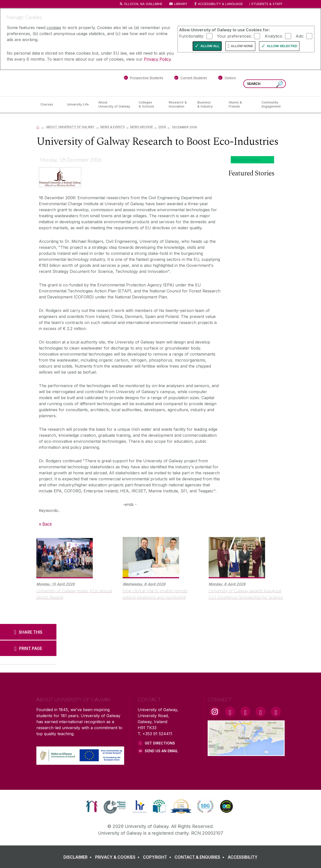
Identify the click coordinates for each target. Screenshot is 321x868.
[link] (92, 806)
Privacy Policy (157, 59)
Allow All (210, 46)
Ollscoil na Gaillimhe (143, 4)
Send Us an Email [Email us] (161, 751)
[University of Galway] (73, 83)
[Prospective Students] (143, 79)
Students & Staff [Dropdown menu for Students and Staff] (267, 4)
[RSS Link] (276, 712)
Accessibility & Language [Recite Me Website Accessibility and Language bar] (218, 4)
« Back (45, 524)
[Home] (38, 127)
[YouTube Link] (245, 712)
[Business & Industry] (209, 104)
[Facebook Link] (230, 712)
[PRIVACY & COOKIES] (118, 857)
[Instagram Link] (215, 712)
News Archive (142, 127)
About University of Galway (71, 127)
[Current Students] (191, 79)
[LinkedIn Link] (261, 712)
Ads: (300, 36)
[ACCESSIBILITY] (243, 857)
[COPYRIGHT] (158, 857)
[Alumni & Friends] (241, 104)
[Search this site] (280, 84)
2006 (162, 127)
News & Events (113, 127)
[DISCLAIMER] (79, 857)
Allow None (242, 46)
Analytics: (274, 36)
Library (181, 4)
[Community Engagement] (271, 104)
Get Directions (160, 743)
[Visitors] (227, 79)
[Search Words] (265, 84)
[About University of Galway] (114, 104)
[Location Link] (246, 753)
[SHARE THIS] (28, 632)
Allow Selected (282, 46)
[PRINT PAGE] (28, 648)
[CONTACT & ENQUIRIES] (200, 857)
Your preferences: (234, 36)
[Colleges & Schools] (150, 104)
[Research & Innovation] (179, 104)
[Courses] (50, 104)
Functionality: (192, 36)
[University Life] (78, 104)
